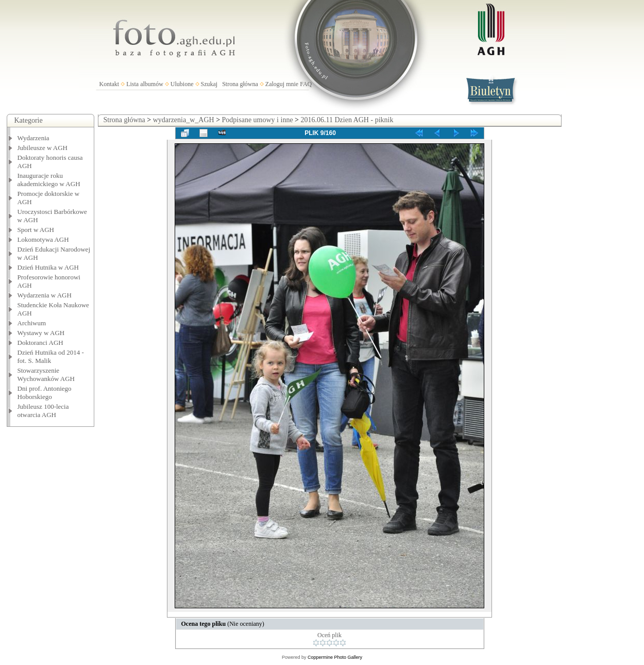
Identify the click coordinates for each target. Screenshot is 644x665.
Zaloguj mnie (282, 84)
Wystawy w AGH (41, 333)
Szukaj (209, 84)
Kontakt (109, 84)
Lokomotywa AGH (43, 239)
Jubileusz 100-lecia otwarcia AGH (43, 411)
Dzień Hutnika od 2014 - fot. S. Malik (51, 356)
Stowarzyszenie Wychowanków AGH (46, 375)
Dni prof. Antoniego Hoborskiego (45, 393)
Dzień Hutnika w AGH (48, 267)
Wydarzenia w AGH (45, 295)
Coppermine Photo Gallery (335, 657)
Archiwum (32, 323)
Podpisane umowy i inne (258, 120)
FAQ (306, 84)
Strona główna (240, 84)
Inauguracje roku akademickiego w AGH (49, 180)
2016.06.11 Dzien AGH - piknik (347, 120)
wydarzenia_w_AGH (184, 120)
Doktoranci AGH (40, 343)
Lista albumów (145, 84)
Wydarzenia (33, 138)
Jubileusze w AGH (43, 148)
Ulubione (182, 84)
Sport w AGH (36, 230)
